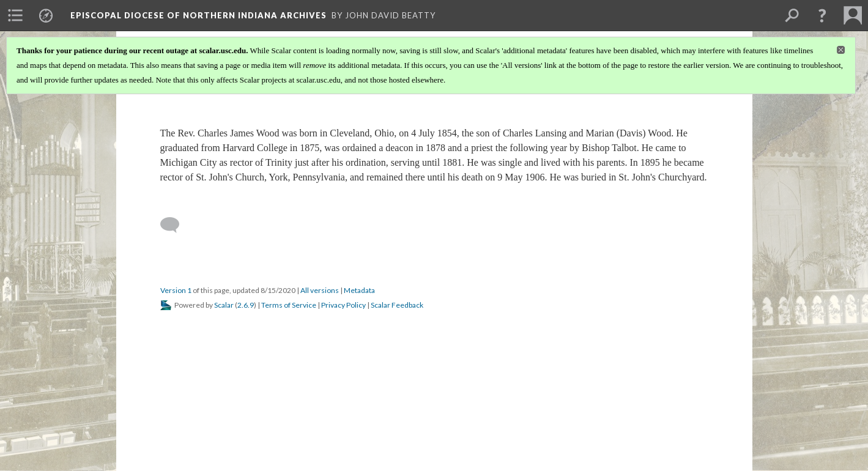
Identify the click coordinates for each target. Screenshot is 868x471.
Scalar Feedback (397, 305)
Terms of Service (289, 305)
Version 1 (176, 290)
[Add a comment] (175, 225)
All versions (320, 290)
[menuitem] (15, 15)
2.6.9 (246, 305)
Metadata (359, 290)
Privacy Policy (343, 305)
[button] (822, 15)
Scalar (224, 305)
